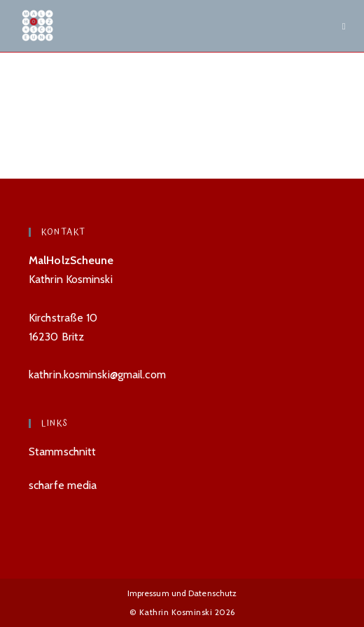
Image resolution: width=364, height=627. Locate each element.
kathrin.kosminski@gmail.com (97, 374)
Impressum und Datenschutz (182, 593)
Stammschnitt (62, 452)
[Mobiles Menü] (344, 26)
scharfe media (63, 485)
